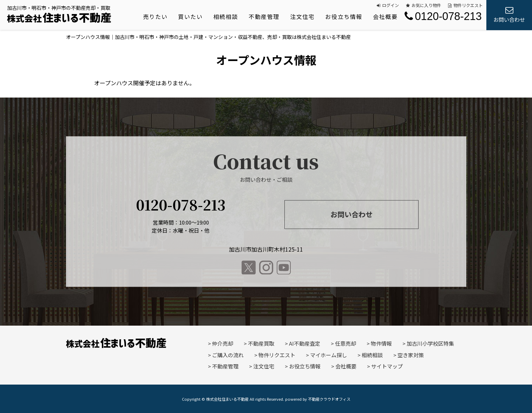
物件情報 (381, 343)
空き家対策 (411, 355)
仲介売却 (223, 343)
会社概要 (385, 16)
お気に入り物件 (423, 5)
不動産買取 (261, 343)
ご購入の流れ (228, 355)
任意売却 (346, 343)
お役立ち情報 (344, 16)
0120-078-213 (443, 16)
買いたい (190, 16)
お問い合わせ (352, 214)
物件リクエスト (465, 5)
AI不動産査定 (305, 343)
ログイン (388, 5)
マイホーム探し (329, 355)
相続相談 (226, 16)
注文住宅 (302, 16)
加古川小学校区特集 (430, 343)
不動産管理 (264, 16)
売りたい (155, 16)
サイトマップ (387, 366)
